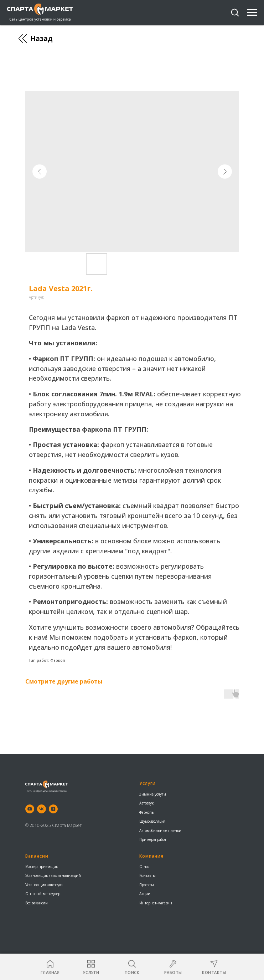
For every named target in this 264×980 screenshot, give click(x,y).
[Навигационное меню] (252, 12)
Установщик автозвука (44, 885)
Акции (145, 894)
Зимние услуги (153, 794)
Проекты (147, 885)
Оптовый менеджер (43, 894)
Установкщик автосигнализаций (53, 875)
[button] (235, 12)
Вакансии (37, 856)
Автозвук (146, 803)
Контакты (147, 875)
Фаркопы (147, 812)
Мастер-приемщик (42, 867)
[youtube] (30, 809)
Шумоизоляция (152, 821)
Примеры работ (153, 839)
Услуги (147, 783)
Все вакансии (37, 903)
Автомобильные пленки (160, 831)
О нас (144, 867)
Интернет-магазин (156, 903)
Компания (151, 856)
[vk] (42, 809)
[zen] (53, 809)
